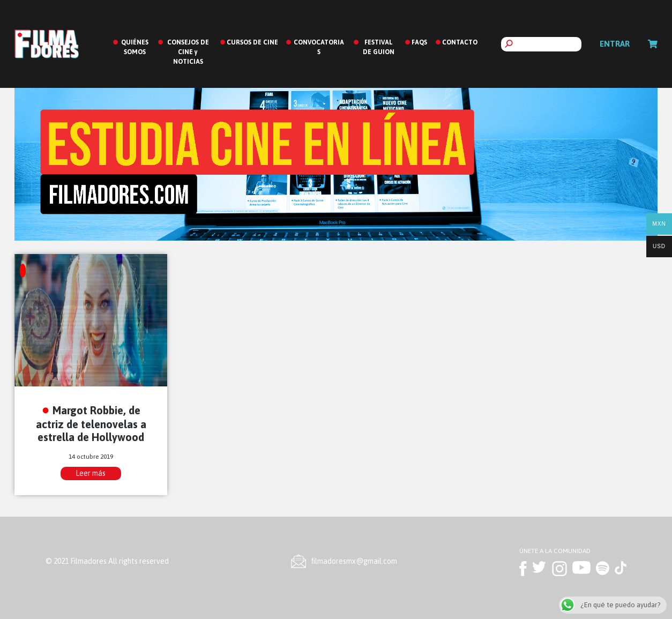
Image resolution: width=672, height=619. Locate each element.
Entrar (615, 44)
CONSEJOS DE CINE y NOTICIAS (188, 52)
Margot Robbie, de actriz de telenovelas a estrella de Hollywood (91, 424)
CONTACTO (460, 42)
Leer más (91, 473)
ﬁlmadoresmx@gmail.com (354, 561)
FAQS (419, 42)
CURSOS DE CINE (252, 42)
